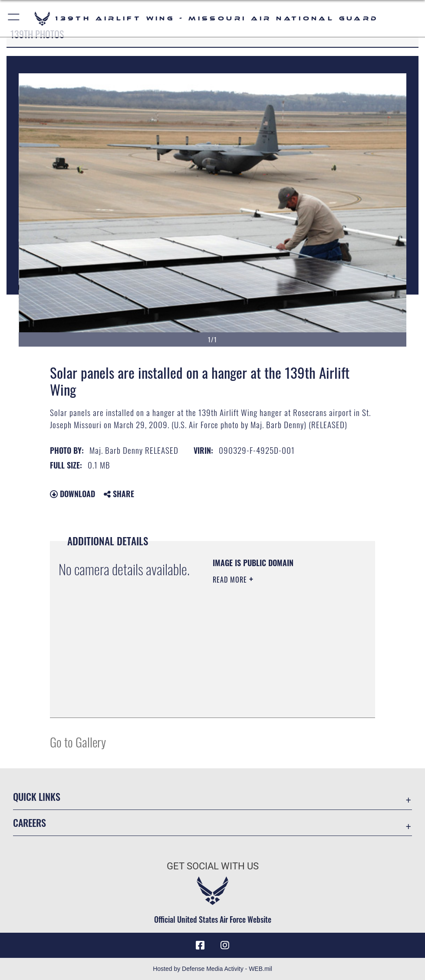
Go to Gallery (78, 742)
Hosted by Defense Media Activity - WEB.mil (212, 969)
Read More (231, 580)
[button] (14, 18)
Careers (30, 823)
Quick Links (37, 796)
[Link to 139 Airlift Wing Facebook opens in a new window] (200, 945)
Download (72, 494)
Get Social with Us (213, 866)
